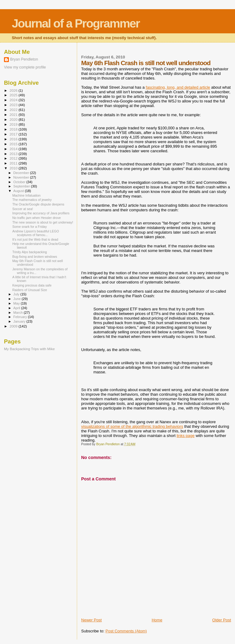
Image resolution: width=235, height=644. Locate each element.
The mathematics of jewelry (32, 200)
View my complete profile (25, 67)
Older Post (222, 620)
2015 (14, 144)
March (19, 313)
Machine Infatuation (26, 195)
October (20, 182)
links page (186, 436)
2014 (14, 149)
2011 (14, 163)
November (22, 177)
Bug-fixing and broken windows (35, 257)
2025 (14, 95)
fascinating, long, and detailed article (178, 87)
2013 (14, 154)
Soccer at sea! (23, 209)
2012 (14, 158)
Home (157, 620)
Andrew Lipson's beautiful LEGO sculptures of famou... (36, 233)
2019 (14, 124)
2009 (14, 326)
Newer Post (91, 620)
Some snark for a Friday (30, 227)
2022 (14, 110)
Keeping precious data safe (32, 285)
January (20, 321)
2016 (14, 139)
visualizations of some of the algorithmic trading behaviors (132, 426)
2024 (14, 100)
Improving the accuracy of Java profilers (41, 213)
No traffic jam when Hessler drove (37, 218)
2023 (14, 105)
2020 (14, 119)
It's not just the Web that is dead (35, 239)
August (19, 191)
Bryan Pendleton (24, 59)
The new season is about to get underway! (43, 222)
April (17, 308)
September (22, 186)
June (18, 299)
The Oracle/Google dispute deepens (38, 204)
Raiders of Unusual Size (30, 290)
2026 (14, 90)
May (17, 303)
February (21, 317)
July (17, 294)
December (22, 173)
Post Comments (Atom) (126, 631)
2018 (14, 129)
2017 (14, 134)
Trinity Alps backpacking (30, 252)
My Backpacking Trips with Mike (29, 349)
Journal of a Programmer (76, 23)
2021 (14, 115)
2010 (14, 168)
